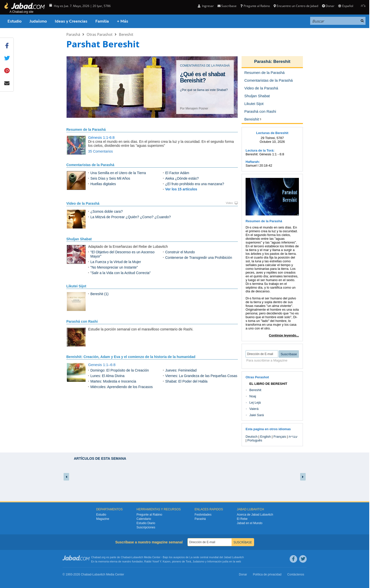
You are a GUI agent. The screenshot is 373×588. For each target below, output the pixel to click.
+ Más (123, 21)
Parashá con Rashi (82, 321)
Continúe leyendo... (284, 335)
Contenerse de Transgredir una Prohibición (199, 258)
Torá (188, 561)
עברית (293, 437)
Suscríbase (227, 6)
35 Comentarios (101, 151)
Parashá (73, 34)
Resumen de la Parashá (86, 130)
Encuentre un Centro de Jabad (296, 6)
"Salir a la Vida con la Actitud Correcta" (121, 273)
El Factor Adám (177, 173)
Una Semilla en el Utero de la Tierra (118, 173)
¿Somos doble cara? (107, 211)
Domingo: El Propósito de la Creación (120, 370)
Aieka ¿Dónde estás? (182, 178)
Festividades (203, 515)
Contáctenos (296, 574)
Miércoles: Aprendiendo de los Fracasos (122, 387)
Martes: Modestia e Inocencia (113, 381)
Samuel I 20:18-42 (259, 165)
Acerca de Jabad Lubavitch (255, 515)
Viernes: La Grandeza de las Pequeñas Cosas (201, 376)
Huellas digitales (103, 184)
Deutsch (252, 437)
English (265, 437)
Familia (102, 21)
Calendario (144, 519)
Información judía (218, 561)
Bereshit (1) (99, 294)
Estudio (15, 21)
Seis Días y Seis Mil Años (110, 178)
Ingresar (206, 6)
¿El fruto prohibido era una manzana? (195, 184)
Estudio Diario (146, 523)
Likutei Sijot (76, 286)
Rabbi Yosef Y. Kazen (157, 561)
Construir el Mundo (180, 252)
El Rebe (242, 519)
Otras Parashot (100, 34)
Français (280, 437)
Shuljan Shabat (79, 239)
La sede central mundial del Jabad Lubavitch (217, 557)
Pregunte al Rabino (255, 6)
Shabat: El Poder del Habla (186, 381)
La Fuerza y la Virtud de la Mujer (116, 262)
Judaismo (198, 561)
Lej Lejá (255, 402)
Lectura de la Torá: (260, 150)
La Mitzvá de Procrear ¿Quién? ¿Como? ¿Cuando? (131, 217)
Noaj (253, 396)
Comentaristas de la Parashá (90, 165)
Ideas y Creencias (71, 21)
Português (255, 440)
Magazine (103, 519)
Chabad (126, 557)
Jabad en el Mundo (250, 523)
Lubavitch (137, 557)
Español (346, 6)
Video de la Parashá (83, 203)
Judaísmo (38, 21)
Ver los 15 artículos (181, 189)
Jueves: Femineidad (181, 370)
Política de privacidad (267, 574)
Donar (328, 6)
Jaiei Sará (257, 415)
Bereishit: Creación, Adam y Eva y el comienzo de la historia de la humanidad (131, 357)
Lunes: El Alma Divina (107, 376)
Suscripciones (146, 527)
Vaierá (254, 409)
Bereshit (126, 34)
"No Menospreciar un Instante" (114, 267)
